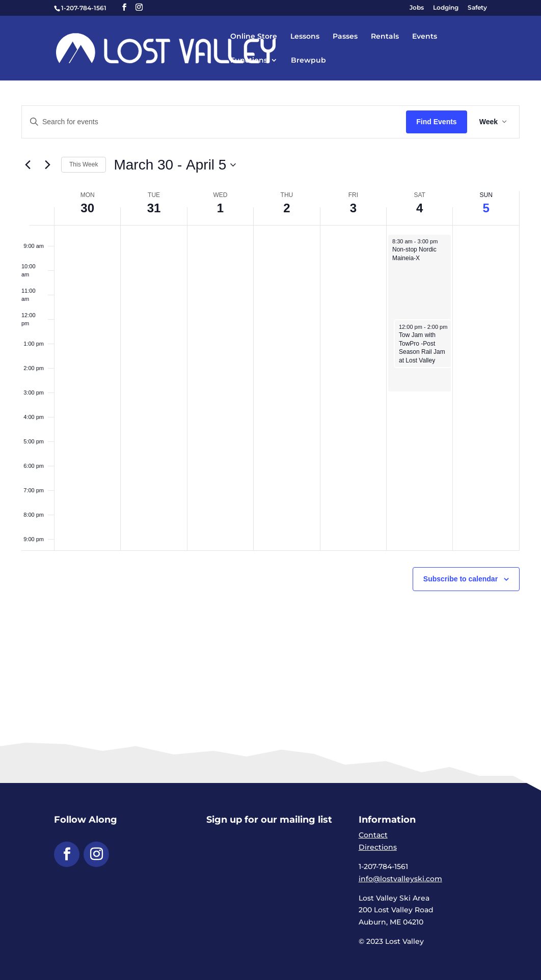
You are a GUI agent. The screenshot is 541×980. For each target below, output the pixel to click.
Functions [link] (249, 61)
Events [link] (425, 37)
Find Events (436, 122)
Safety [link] (477, 8)
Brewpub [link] (308, 61)
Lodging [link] (446, 8)
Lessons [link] (305, 37)
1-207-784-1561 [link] (84, 8)
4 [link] (420, 208)
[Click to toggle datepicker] (175, 165)
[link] (184, 47)
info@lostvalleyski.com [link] (400, 879)
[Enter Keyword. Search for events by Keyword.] (214, 122)
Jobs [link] (417, 8)
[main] (270, 373)
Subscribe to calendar (461, 579)
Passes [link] (345, 37)
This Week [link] (84, 164)
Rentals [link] (385, 37)
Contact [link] (373, 835)
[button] (124, 7)
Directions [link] (378, 847)
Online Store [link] (254, 37)
